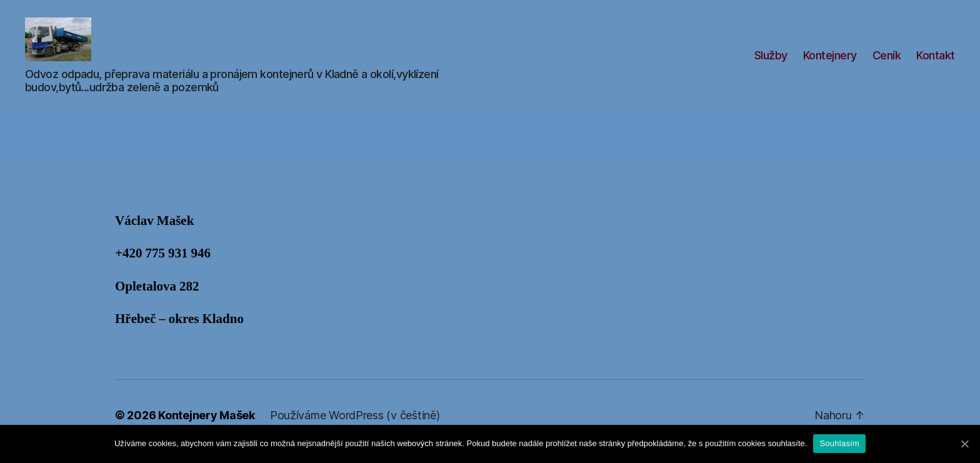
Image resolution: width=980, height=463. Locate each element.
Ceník (887, 62)
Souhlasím (839, 443)
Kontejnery (830, 62)
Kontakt (936, 62)
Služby (771, 62)
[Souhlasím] (964, 444)
